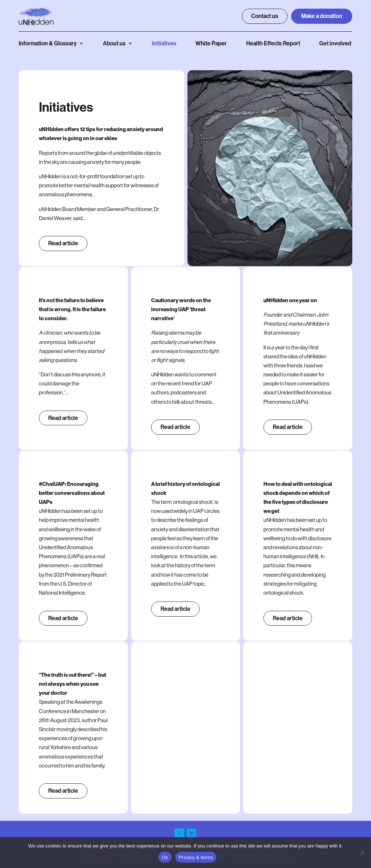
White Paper (211, 43)
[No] (362, 853)
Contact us (265, 16)
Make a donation (322, 16)
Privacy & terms (196, 857)
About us (114, 43)
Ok (165, 857)
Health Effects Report (273, 43)
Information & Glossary (48, 43)
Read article (63, 243)
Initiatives (164, 43)
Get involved (335, 43)
